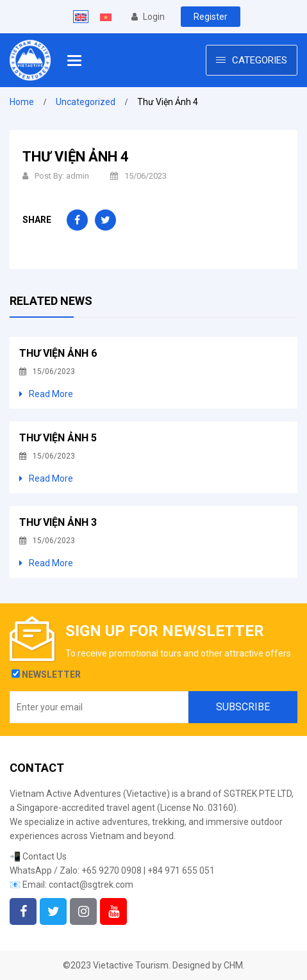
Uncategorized (86, 102)
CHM (233, 965)
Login (148, 17)
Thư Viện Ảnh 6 (58, 353)
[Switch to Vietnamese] (106, 17)
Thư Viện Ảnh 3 (58, 522)
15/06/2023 (138, 176)
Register (211, 17)
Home (22, 102)
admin (78, 176)
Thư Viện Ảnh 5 (58, 438)
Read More (46, 394)
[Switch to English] (81, 17)
